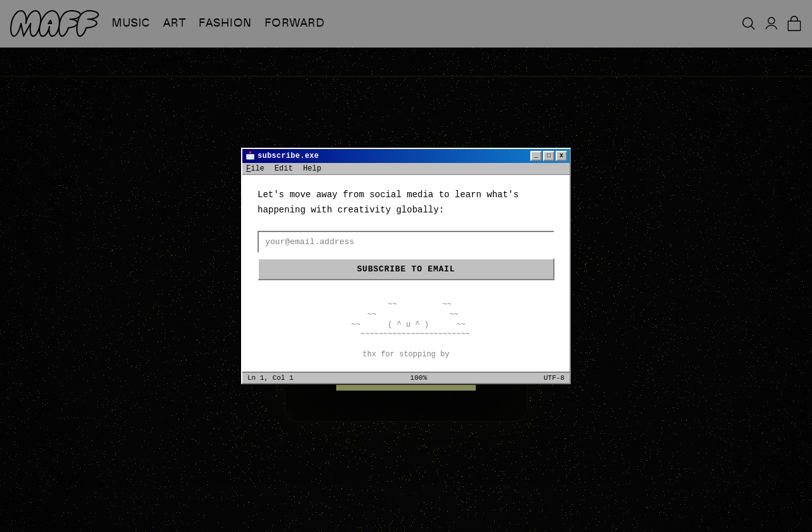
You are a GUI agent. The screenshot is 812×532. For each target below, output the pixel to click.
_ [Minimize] (536, 156)
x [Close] (561, 156)
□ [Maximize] (549, 156)
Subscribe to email (406, 269)
